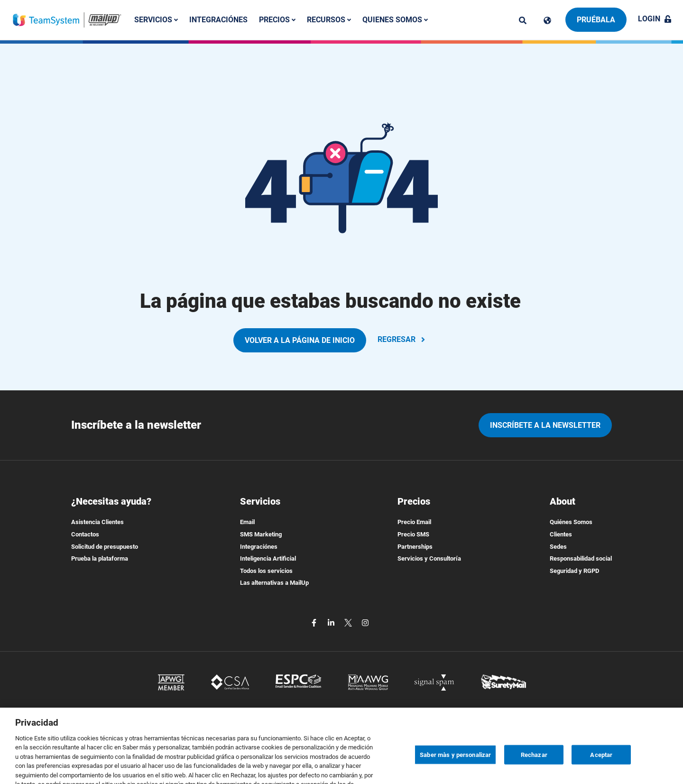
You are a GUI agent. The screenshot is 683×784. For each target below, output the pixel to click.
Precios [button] (277, 20)
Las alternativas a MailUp (274, 583)
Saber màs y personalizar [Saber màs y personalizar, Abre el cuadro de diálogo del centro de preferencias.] (455, 771)
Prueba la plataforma (100, 558)
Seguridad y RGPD (574, 571)
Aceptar (601, 771)
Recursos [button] (329, 20)
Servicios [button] (156, 20)
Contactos (85, 534)
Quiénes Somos (571, 522)
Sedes (558, 547)
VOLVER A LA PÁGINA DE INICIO (300, 340)
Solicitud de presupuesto (105, 547)
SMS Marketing (261, 534)
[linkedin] (332, 622)
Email (247, 522)
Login (655, 19)
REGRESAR (402, 339)
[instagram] (365, 622)
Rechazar (534, 771)
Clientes (561, 534)
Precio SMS (413, 534)
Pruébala (596, 20)
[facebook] (315, 622)
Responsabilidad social (581, 558)
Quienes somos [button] (395, 20)
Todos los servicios (266, 571)
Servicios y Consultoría (429, 558)
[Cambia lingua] (547, 20)
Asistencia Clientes (97, 522)
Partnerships (415, 547)
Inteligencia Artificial (268, 558)
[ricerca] (523, 20)
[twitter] (349, 622)
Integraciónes (218, 20)
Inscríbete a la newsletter (545, 425)
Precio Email (414, 522)
